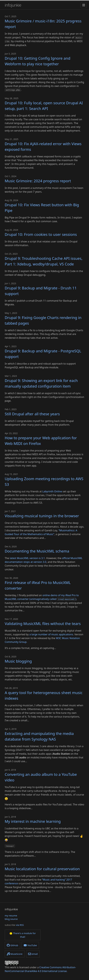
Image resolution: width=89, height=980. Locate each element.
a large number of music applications (51, 634)
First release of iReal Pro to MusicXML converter (38, 585)
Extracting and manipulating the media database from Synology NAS (39, 736)
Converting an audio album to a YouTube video (41, 777)
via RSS (20, 925)
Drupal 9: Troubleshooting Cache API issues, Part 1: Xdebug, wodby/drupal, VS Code (44, 261)
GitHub (12, 945)
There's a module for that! (23, 935)
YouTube (30, 945)
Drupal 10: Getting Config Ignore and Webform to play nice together (38, 61)
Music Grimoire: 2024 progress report (38, 181)
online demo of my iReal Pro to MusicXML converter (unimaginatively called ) (42, 597)
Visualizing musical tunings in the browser (42, 516)
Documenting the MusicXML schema (37, 551)
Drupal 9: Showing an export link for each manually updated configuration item (41, 383)
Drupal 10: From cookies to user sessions (41, 234)
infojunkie (13, 5)
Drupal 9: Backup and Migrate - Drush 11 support (41, 291)
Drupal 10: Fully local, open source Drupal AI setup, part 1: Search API (44, 106)
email (33, 954)
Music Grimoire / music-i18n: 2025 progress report (43, 24)
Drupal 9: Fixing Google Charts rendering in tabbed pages (43, 320)
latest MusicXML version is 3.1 (27, 558)
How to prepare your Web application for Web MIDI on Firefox (41, 441)
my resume (11, 915)
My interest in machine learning (33, 821)
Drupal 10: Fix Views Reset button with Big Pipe (42, 208)
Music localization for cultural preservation (42, 869)
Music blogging (18, 661)
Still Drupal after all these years (32, 414)
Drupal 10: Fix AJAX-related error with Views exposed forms (43, 146)
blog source (11, 919)
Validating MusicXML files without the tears (43, 624)
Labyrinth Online (52, 491)
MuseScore (15, 954)
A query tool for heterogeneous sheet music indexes (44, 695)
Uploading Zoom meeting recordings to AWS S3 (44, 481)
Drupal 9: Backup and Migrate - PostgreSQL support (43, 354)
